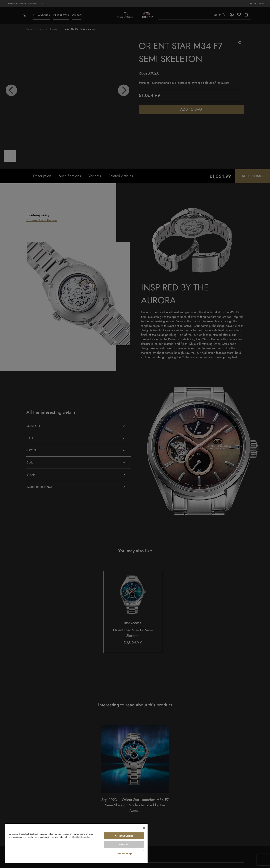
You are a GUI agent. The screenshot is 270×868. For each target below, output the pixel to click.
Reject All (124, 845)
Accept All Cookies (124, 836)
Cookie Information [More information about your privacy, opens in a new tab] (81, 837)
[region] (76, 843)
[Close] (144, 828)
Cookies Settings (124, 854)
